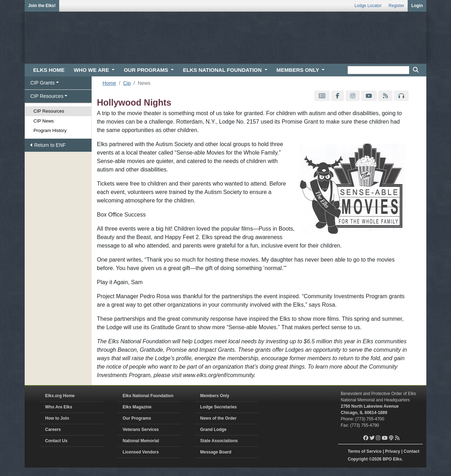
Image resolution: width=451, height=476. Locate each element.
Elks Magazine (137, 407)
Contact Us (56, 441)
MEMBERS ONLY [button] (299, 70)
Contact (412, 451)
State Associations (219, 441)
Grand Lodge (213, 430)
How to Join (57, 418)
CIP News (44, 121)
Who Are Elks (59, 407)
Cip (127, 83)
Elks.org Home (60, 396)
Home (109, 83)
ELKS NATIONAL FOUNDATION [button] (223, 70)
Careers (53, 430)
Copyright (358, 459)
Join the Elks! (42, 6)
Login (417, 6)
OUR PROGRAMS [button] (147, 70)
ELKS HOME (49, 70)
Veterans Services (141, 430)
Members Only (215, 396)
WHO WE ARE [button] (92, 70)
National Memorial (141, 441)
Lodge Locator (368, 6)
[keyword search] (378, 70)
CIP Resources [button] (47, 96)
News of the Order (218, 418)
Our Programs (137, 418)
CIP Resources (49, 111)
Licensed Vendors (141, 452)
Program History (50, 130)
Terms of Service (365, 451)
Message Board (216, 452)
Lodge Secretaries (218, 407)
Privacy (393, 451)
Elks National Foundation (148, 396)
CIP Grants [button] (42, 83)
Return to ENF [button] (48, 145)
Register (397, 6)
